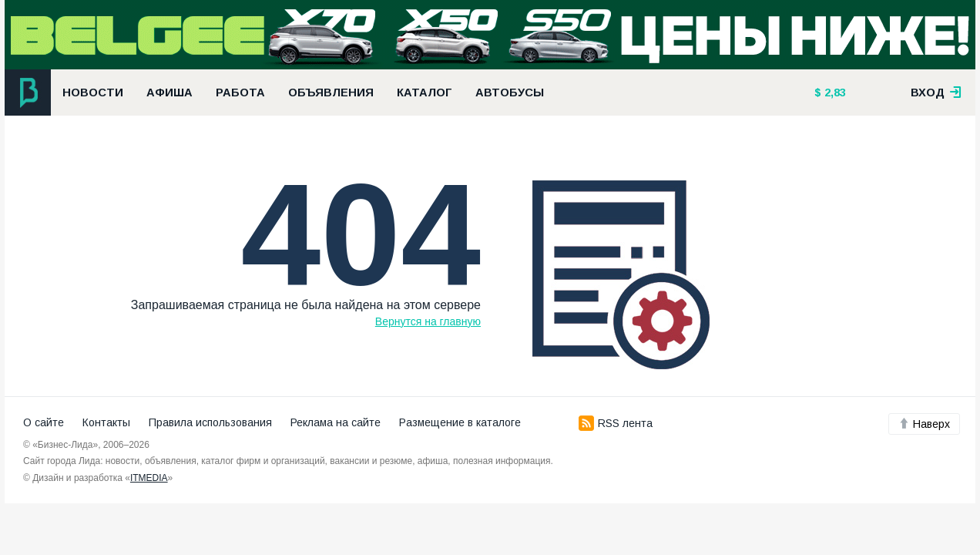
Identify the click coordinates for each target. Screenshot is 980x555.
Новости (93, 92)
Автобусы (510, 92)
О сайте (44, 422)
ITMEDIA (149, 478)
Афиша (169, 92)
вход (936, 92)
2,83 (834, 92)
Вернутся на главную (428, 321)
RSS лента (616, 423)
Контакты (106, 422)
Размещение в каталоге (460, 422)
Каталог (425, 92)
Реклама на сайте (336, 422)
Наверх (924, 424)
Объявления (331, 92)
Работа (240, 92)
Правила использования (210, 422)
